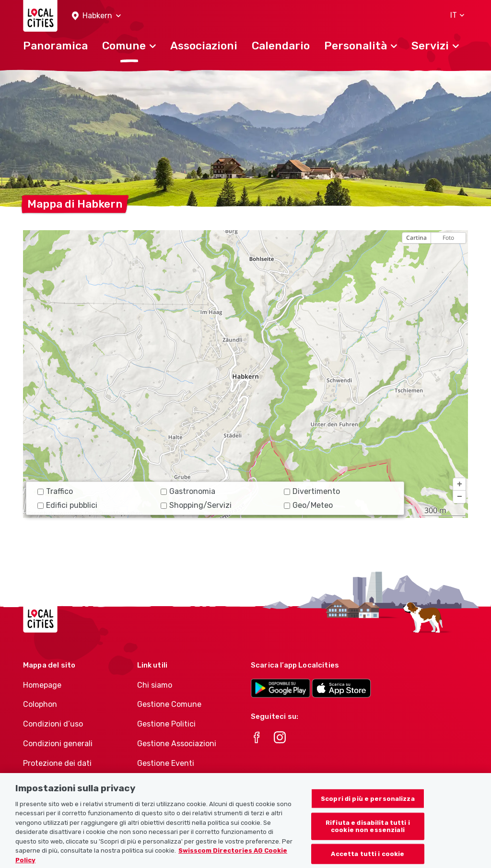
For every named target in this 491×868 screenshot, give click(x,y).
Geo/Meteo (308, 505)
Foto (448, 238)
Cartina (416, 238)
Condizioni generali (58, 744)
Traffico (55, 491)
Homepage (42, 685)
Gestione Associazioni (177, 744)
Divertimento (312, 491)
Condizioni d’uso (53, 724)
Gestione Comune (169, 704)
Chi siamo (155, 685)
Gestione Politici (166, 724)
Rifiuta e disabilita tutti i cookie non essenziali (368, 833)
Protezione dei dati (57, 763)
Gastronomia (188, 491)
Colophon (40, 704)
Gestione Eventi (166, 763)
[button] (96, 16)
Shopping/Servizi (196, 505)
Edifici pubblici (67, 505)
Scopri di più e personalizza (368, 805)
